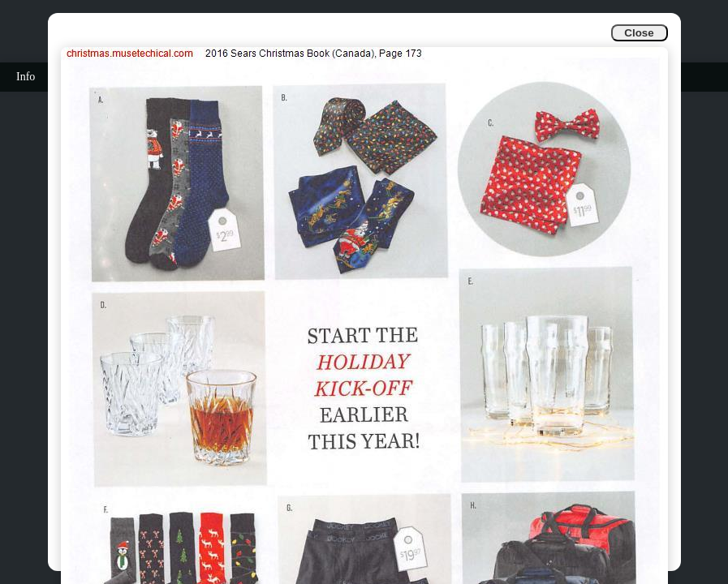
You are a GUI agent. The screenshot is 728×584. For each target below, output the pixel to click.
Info (26, 77)
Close (639, 33)
